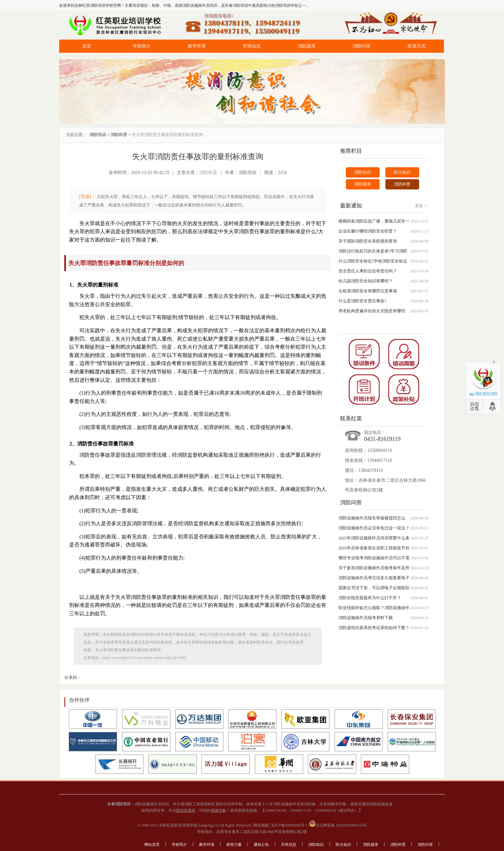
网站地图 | (261, 825)
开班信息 (252, 46)
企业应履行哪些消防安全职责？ (368, 231)
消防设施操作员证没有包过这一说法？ (374, 528)
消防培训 (98, 135)
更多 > (421, 206)
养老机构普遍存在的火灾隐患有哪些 (372, 311)
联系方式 (417, 46)
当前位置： (76, 135)
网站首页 (152, 845)
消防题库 (307, 46)
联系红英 (351, 419)
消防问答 (362, 46)
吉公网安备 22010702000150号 (338, 825)
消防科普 (119, 135)
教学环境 (197, 46)
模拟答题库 (186, 810)
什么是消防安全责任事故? (362, 301)
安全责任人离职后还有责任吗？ (368, 271)
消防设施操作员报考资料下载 (366, 618)
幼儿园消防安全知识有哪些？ (366, 281)
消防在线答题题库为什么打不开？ (370, 598)
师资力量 (234, 845)
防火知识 (402, 172)
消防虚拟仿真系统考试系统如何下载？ (374, 628)
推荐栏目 (351, 151)
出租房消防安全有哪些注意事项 (368, 291)
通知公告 (261, 845)
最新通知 (351, 206)
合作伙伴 (79, 700)
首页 (87, 46)
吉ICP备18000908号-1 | (290, 825)
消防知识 (363, 172)
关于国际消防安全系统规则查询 (368, 241)
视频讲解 (219, 810)
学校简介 (142, 46)
